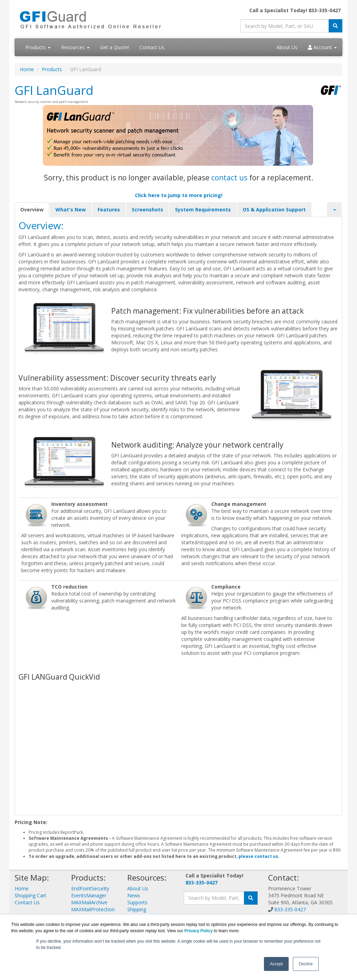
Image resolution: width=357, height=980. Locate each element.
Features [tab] (109, 210)
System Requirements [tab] (203, 210)
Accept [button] (276, 964)
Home (27, 69)
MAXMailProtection (93, 909)
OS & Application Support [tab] (274, 210)
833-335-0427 (202, 882)
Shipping (137, 909)
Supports (137, 902)
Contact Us (152, 47)
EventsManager (89, 895)
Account (322, 47)
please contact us (258, 856)
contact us (229, 178)
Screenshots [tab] (147, 210)
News (134, 895)
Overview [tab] (32, 210)
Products (38, 47)
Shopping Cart (31, 895)
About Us (287, 47)
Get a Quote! (115, 47)
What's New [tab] (71, 210)
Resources (75, 47)
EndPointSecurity (90, 888)
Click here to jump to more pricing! (179, 195)
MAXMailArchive (89, 902)
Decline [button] (306, 964)
